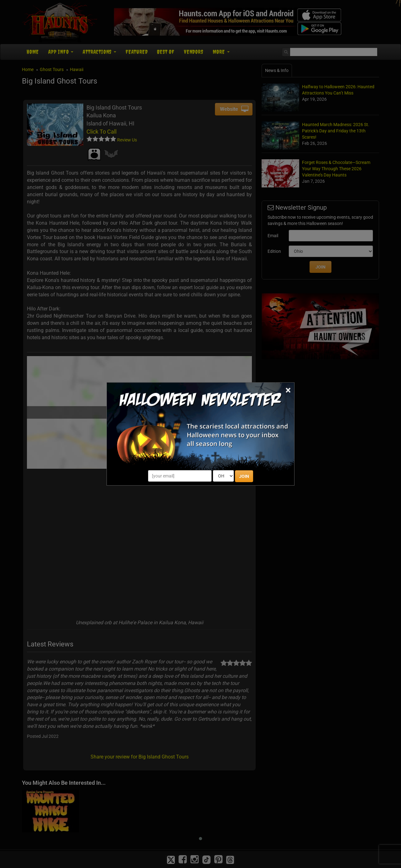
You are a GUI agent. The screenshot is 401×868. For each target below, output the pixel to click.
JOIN (244, 476)
